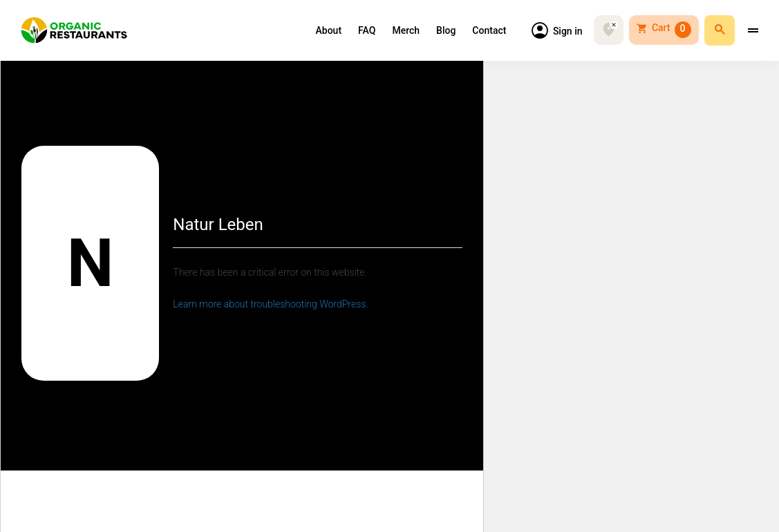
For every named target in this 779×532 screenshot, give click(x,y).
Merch (406, 31)
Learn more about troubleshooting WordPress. (270, 304)
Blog (446, 31)
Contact (489, 31)
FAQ (367, 31)
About (329, 31)
